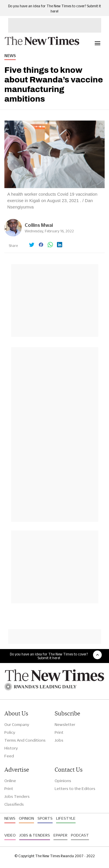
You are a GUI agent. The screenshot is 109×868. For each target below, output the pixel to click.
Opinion (26, 818)
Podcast (80, 835)
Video (10, 835)
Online (10, 781)
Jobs (59, 740)
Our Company (17, 724)
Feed (9, 756)
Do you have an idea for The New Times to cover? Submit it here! (49, 656)
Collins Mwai (39, 225)
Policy (10, 732)
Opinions (63, 781)
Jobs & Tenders (35, 835)
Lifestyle (66, 818)
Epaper (60, 835)
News (10, 56)
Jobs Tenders (17, 796)
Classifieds (14, 804)
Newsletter (65, 724)
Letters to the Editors (75, 789)
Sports (45, 818)
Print (59, 732)
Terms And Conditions (25, 740)
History (11, 748)
